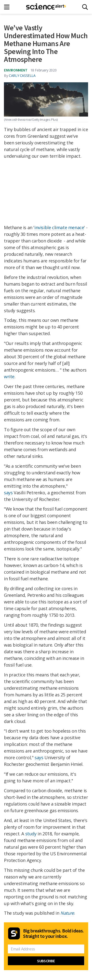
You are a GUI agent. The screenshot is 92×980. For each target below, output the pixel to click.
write (9, 377)
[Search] (85, 7)
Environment (16, 70)
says (8, 493)
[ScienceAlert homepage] (46, 7)
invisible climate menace (59, 227)
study (31, 834)
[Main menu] (8, 7)
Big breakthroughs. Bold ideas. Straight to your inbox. (53, 933)
